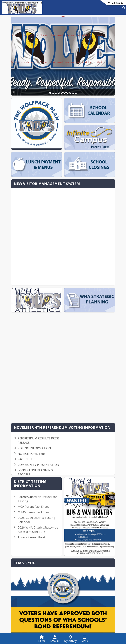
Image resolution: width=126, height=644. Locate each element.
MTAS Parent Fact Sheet (99, 333)
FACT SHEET (50, 290)
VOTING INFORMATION (58, 279)
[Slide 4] (59, 93)
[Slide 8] (70, 93)
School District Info (26, 601)
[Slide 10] (76, 93)
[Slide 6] (64, 93)
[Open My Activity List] (70, 639)
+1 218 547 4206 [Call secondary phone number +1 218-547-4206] (28, 577)
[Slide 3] (56, 93)
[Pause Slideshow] (12, 92)
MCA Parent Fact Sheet (98, 324)
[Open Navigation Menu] (85, 639)
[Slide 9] (73, 93)
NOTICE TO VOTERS (55, 285)
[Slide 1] (50, 93)
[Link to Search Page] (123, 8)
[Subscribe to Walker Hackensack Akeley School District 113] (83, 601)
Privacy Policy (85, 612)
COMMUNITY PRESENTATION (62, 296)
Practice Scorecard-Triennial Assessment (98, 405)
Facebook (83, 606)
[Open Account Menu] (55, 639)
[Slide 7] (67, 93)
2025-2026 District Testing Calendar (98, 347)
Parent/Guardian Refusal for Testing (100, 312)
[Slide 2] (53, 93)
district (21, 596)
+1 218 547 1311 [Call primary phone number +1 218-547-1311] (28, 572)
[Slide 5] (61, 93)
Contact (19, 606)
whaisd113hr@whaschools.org (36, 588)
